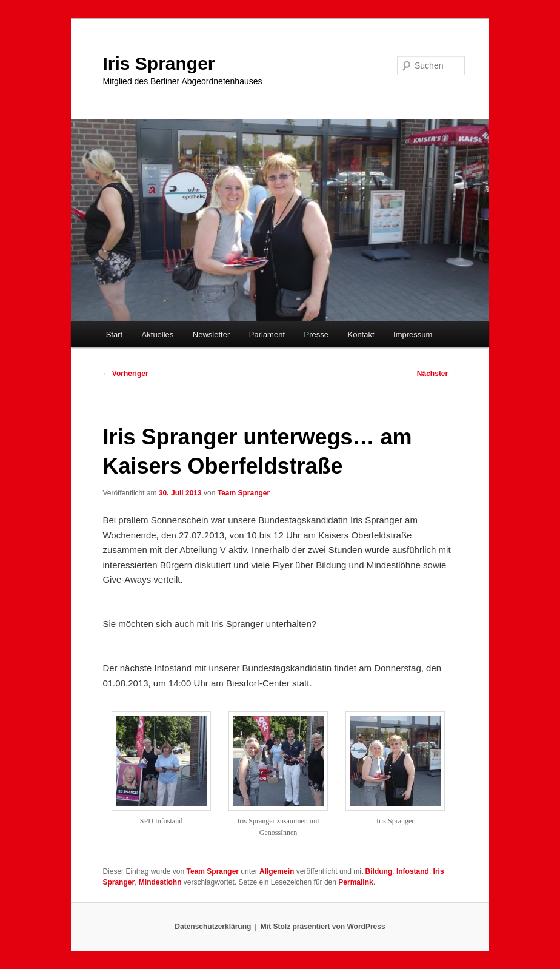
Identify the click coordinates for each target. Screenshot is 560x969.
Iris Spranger (158, 63)
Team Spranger (244, 493)
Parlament (267, 334)
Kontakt (361, 334)
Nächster (437, 374)
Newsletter (211, 334)
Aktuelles (158, 334)
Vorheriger (125, 374)
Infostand (413, 871)
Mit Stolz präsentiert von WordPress (323, 927)
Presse (316, 334)
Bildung (379, 871)
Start (114, 334)
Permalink (355, 882)
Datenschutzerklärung (213, 927)
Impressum (413, 334)
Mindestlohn (160, 882)
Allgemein (277, 871)
